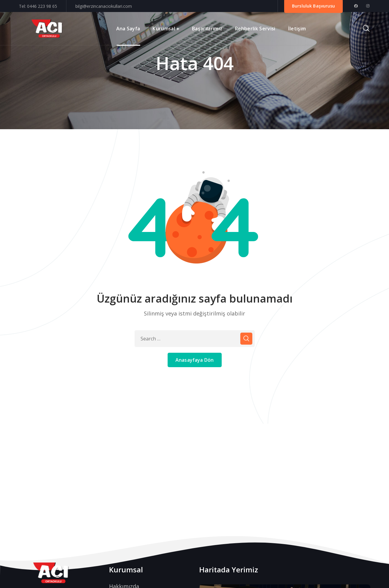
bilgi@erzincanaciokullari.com (104, 6)
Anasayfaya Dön (194, 360)
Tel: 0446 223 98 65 (38, 6)
